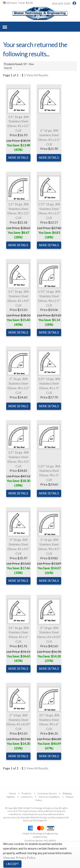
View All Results (37, 75)
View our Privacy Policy (19, 857)
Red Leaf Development (35, 820)
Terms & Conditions (49, 797)
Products (27, 793)
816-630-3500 (61, 4)
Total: (18, 3)
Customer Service (47, 793)
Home (12, 793)
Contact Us (27, 797)
